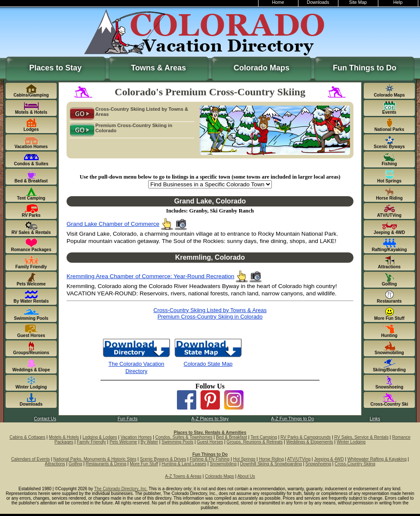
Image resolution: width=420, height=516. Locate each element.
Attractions (55, 464)
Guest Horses (210, 442)
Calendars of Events (30, 459)
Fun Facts (128, 419)
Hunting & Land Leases (184, 464)
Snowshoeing (318, 464)
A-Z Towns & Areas (183, 476)
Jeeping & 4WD (329, 459)
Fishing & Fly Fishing (210, 459)
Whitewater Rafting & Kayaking (377, 459)
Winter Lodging (351, 442)
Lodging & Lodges (100, 437)
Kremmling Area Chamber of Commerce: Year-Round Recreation (151, 276)
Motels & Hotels (64, 437)
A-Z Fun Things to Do (292, 419)
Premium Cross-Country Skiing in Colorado (121, 128)
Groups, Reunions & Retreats (255, 442)
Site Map (358, 2)
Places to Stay (55, 68)
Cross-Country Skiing (355, 464)
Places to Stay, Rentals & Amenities (210, 433)
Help (398, 2)
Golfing (76, 464)
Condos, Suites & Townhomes (184, 437)
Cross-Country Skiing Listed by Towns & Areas (129, 112)
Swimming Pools (177, 442)
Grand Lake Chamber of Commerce (113, 224)
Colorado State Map (208, 364)
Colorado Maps (262, 68)
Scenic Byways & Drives (163, 459)
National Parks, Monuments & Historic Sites (95, 459)
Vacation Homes (136, 437)
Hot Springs (244, 459)
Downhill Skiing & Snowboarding (271, 464)
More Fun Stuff (144, 464)
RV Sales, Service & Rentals (361, 437)
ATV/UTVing (299, 459)
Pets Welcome (123, 442)
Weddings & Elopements (309, 442)
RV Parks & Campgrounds (306, 437)
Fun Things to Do (365, 68)
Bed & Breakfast (231, 437)
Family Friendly (91, 442)
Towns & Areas (158, 68)
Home (278, 2)
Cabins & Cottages (27, 437)
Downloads (318, 2)
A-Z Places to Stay (210, 419)
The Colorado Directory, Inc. (121, 489)
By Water (149, 442)
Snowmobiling (223, 464)
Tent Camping (264, 437)
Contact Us (45, 419)
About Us (246, 476)
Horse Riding (271, 459)
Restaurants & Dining (106, 464)
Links (375, 419)
